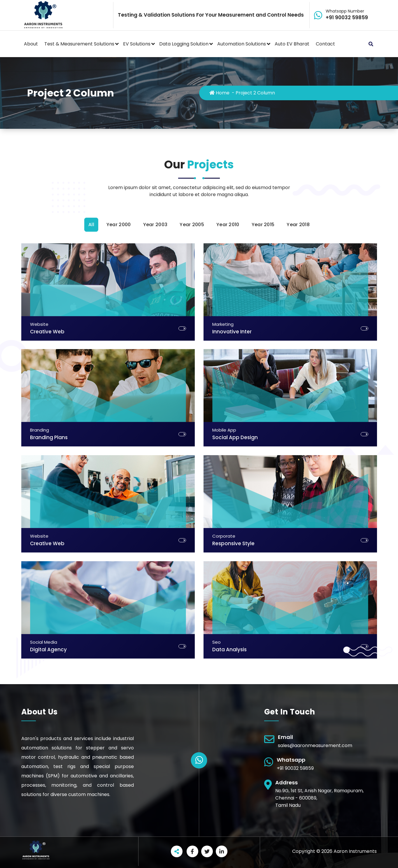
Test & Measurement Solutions (79, 44)
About (31, 44)
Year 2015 (263, 538)
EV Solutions (137, 44)
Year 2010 (228, 538)
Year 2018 (298, 538)
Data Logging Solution (184, 44)
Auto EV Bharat (292, 44)
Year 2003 (155, 538)
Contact (325, 44)
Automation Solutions (242, 44)
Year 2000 (119, 538)
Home (219, 93)
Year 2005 (192, 538)
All (91, 538)
